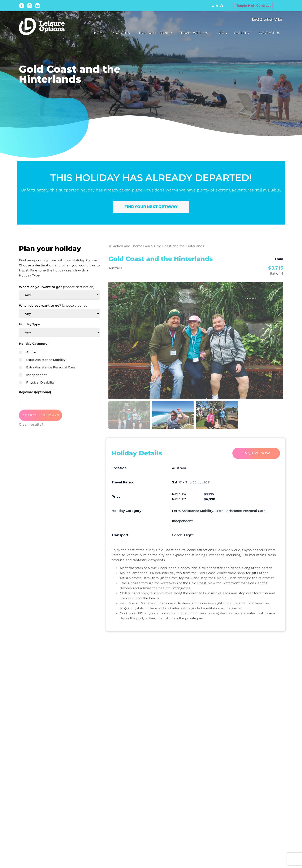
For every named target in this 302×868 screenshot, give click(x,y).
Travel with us (195, 33)
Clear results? (31, 424)
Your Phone (121, 691)
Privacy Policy (183, 756)
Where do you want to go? (57, 287)
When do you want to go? (54, 305)
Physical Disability (37, 382)
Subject (204, 691)
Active (27, 352)
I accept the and (154, 756)
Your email (209, 667)
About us (122, 33)
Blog (222, 33)
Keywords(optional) (35, 392)
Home (99, 33)
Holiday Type (29, 324)
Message (117, 715)
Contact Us (271, 33)
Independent (33, 375)
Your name (120, 667)
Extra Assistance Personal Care (47, 367)
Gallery (243, 33)
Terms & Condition (148, 756)
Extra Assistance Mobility (42, 360)
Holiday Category (33, 344)
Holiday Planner (156, 33)
